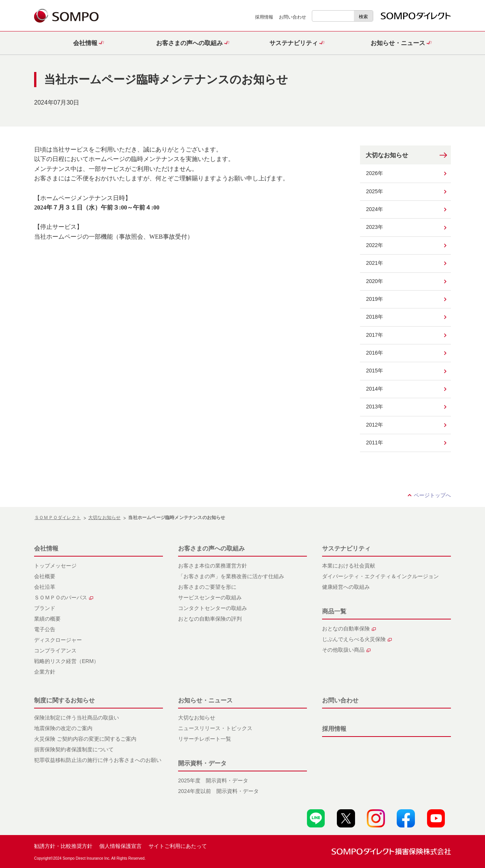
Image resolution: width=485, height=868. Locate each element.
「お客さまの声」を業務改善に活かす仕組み (231, 576)
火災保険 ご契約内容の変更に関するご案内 (85, 739)
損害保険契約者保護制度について (74, 749)
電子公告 (45, 629)
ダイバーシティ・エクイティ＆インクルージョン (380, 576)
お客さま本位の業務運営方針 (213, 566)
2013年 (375, 407)
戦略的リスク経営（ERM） (66, 661)
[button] (86, 43)
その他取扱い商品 (346, 650)
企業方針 (45, 672)
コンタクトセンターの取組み (213, 608)
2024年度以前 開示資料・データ (218, 791)
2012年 (375, 425)
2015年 (375, 371)
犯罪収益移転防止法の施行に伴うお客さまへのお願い (98, 760)
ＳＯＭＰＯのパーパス (64, 597)
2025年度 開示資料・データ (213, 780)
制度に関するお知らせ (64, 700)
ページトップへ (432, 495)
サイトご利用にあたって (178, 846)
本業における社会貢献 (349, 566)
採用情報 (264, 17)
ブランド (45, 608)
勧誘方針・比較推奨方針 (63, 846)
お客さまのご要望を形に (207, 587)
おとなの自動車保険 (349, 629)
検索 (363, 17)
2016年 (375, 353)
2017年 (375, 335)
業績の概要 (47, 619)
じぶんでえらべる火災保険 (357, 639)
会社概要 (45, 576)
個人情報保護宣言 (120, 846)
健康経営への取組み (346, 587)
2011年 (375, 443)
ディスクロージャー (58, 640)
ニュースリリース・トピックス (215, 728)
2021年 (375, 263)
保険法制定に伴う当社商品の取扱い (77, 718)
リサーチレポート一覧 (205, 739)
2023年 (375, 227)
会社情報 (46, 548)
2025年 (375, 191)
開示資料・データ (202, 763)
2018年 (375, 317)
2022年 (375, 245)
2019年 (375, 299)
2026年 (375, 173)
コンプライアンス (55, 651)
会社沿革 (45, 587)
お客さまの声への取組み (211, 548)
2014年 (375, 389)
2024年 (375, 209)
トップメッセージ (55, 566)
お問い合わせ (293, 17)
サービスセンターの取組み (210, 597)
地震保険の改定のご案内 (63, 728)
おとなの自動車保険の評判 (210, 619)
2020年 (375, 281)
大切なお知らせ (387, 155)
